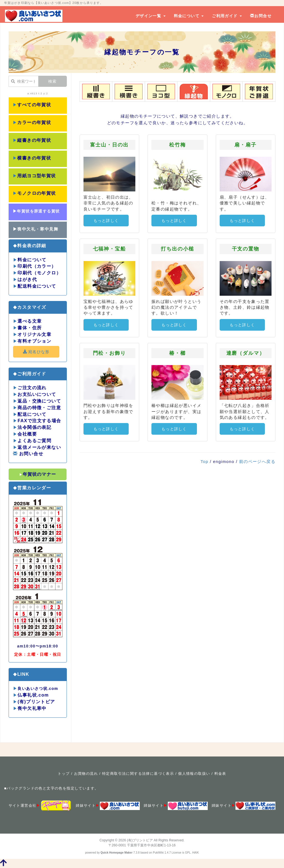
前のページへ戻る (257, 461)
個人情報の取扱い (194, 774)
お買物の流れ (86, 774)
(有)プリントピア (140, 840)
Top (204, 461)
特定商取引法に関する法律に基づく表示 (138, 774)
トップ (64, 774)
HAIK (196, 853)
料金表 (220, 774)
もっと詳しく (106, 221)
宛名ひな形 (36, 352)
